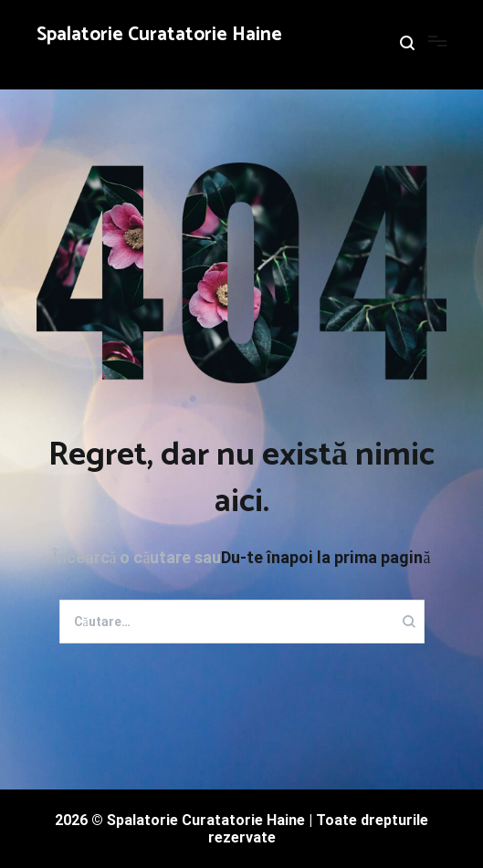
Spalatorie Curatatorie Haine (159, 35)
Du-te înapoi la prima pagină (325, 557)
